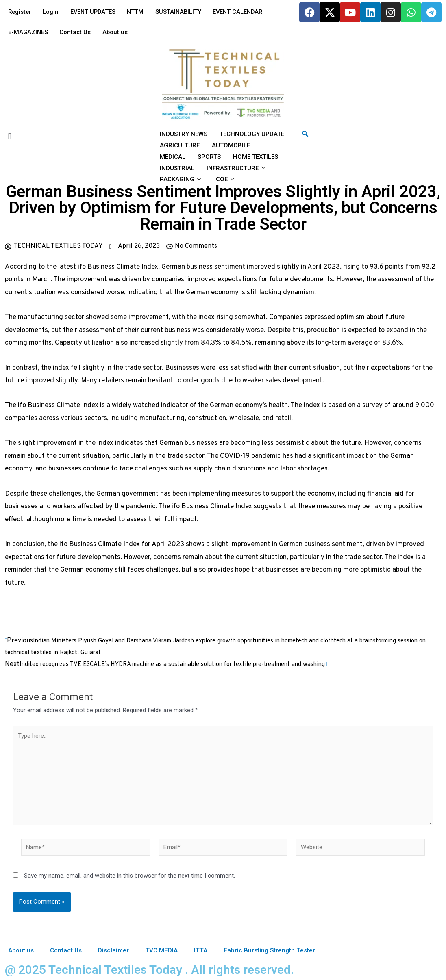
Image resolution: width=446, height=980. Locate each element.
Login (53, 12)
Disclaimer (113, 950)
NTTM (140, 12)
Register (20, 12)
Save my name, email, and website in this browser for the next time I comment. (129, 876)
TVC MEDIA (161, 950)
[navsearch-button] (305, 135)
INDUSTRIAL (177, 168)
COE (225, 180)
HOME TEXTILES (256, 157)
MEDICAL (173, 157)
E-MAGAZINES (28, 32)
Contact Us (77, 32)
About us (118, 32)
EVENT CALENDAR (246, 12)
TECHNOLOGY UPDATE (252, 134)
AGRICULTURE (180, 145)
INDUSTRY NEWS (184, 134)
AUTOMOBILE (231, 145)
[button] (74, 136)
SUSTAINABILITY (184, 12)
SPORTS (209, 157)
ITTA (201, 950)
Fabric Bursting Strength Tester (269, 950)
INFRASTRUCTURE (236, 168)
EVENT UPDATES (96, 12)
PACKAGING (181, 180)
